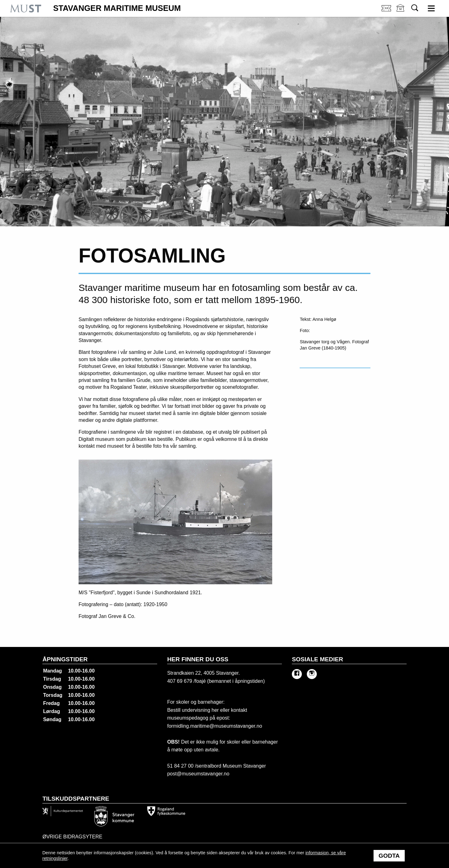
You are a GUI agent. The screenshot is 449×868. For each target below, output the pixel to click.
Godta (389, 856)
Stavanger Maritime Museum (117, 8)
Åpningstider (65, 659)
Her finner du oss (198, 659)
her (215, 710)
